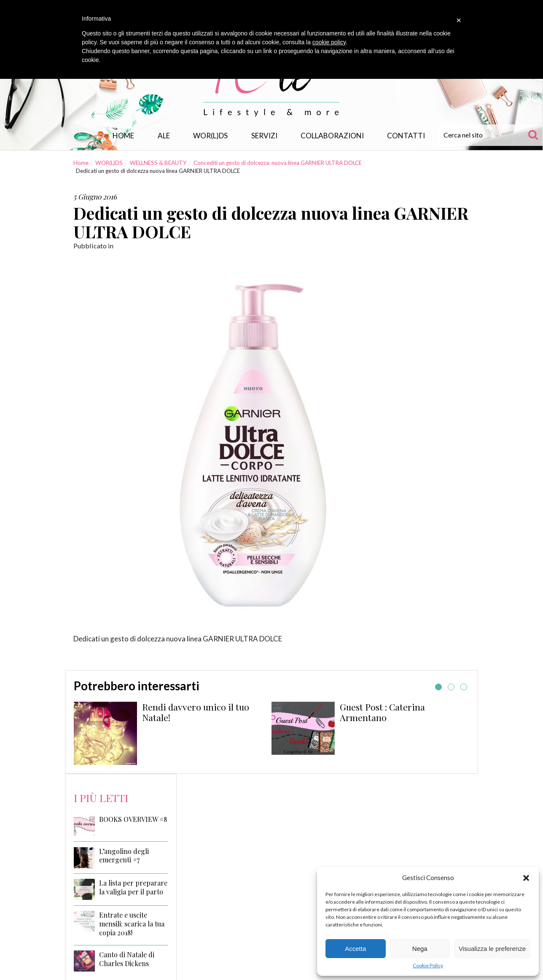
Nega (420, 949)
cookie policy (329, 42)
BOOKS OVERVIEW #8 (133, 819)
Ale (164, 136)
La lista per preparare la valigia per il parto (133, 887)
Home (123, 136)
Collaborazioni (332, 136)
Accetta (355, 949)
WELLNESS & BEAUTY (158, 163)
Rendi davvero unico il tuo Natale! (196, 712)
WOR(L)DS (210, 136)
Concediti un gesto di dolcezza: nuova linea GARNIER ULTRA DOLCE (278, 163)
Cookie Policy (428, 965)
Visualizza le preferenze (492, 949)
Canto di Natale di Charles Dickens (127, 959)
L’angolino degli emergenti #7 (124, 856)
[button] (526, 878)
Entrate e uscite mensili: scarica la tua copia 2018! (132, 924)
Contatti (406, 136)
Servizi (264, 136)
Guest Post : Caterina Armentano (382, 712)
